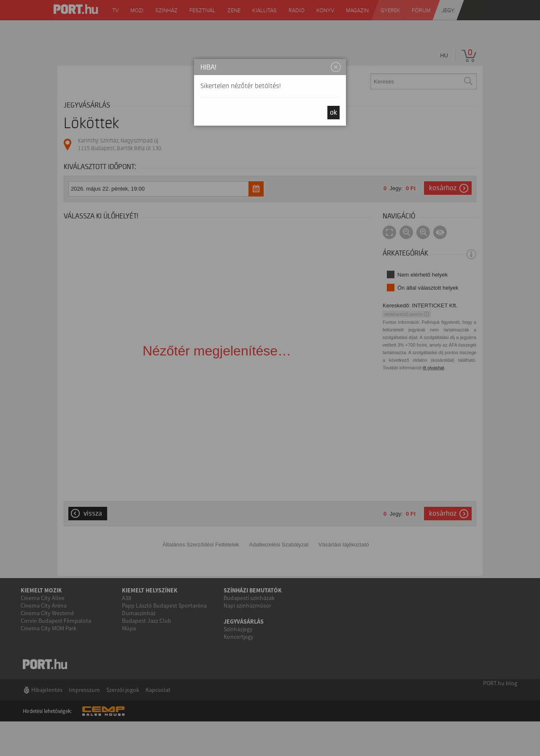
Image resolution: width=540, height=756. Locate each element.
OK (333, 113)
